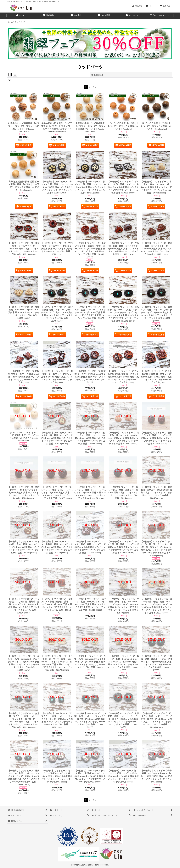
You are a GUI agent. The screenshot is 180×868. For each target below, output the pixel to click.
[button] (137, 6)
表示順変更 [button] (97, 75)
